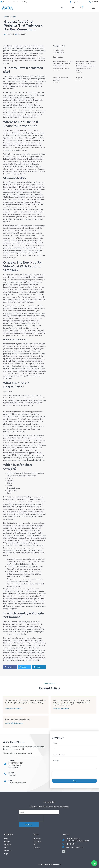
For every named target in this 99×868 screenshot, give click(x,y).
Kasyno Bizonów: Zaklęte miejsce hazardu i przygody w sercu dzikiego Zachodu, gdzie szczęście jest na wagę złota (25, 702)
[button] (93, 8)
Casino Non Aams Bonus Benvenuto (18, 719)
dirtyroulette (28, 538)
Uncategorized (10, 17)
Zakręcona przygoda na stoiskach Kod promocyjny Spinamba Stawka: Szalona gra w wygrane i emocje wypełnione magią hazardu (86, 66)
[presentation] (64, 774)
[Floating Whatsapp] (94, 863)
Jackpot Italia (80, 78)
